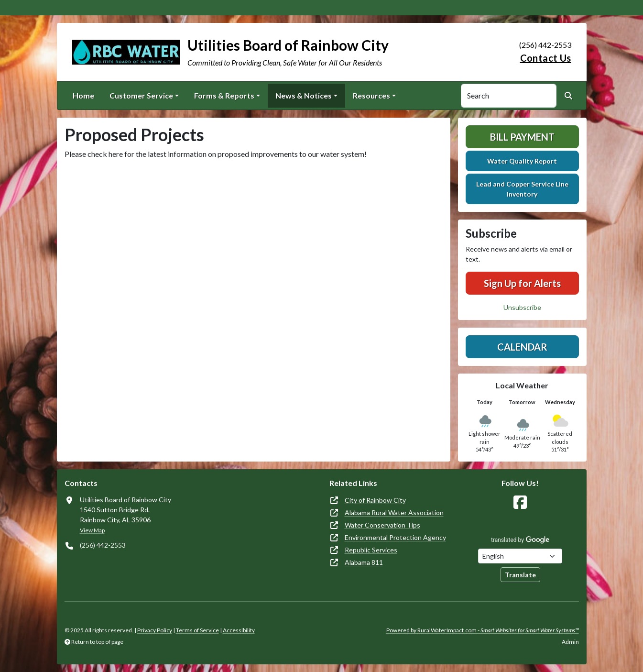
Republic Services (371, 550)
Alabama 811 (364, 562)
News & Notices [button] (304, 95)
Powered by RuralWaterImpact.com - (483, 630)
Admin (570, 642)
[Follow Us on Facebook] (520, 502)
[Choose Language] (520, 556)
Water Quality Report (522, 161)
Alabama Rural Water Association (394, 512)
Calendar (522, 347)
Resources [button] (371, 95)
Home (83, 95)
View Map (92, 530)
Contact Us (546, 58)
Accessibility (239, 630)
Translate (520, 575)
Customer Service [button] (141, 95)
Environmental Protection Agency (395, 537)
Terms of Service (197, 630)
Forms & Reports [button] (224, 95)
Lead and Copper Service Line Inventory (522, 189)
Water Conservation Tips (382, 525)
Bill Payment (522, 137)
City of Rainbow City (375, 500)
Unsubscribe (522, 307)
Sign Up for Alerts (522, 283)
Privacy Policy (155, 630)
